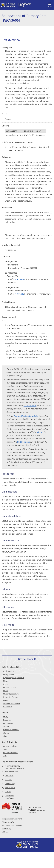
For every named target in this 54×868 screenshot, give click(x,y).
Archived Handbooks (12, 704)
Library (40, 432)
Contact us (8, 707)
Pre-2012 (7, 700)
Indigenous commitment (12, 819)
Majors (6, 681)
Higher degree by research (14, 678)
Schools (6, 726)
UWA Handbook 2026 (11, 667)
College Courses (10, 687)
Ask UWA (8, 780)
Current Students (10, 746)
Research (7, 720)
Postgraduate (9, 674)
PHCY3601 (19, 279)
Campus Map (10, 784)
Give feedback (26, 659)
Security (8, 792)
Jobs (5, 756)
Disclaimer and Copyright (12, 825)
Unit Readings (23, 442)
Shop (5, 736)
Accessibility (7, 828)
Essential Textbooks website (26, 416)
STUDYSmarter (30, 405)
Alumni (6, 733)
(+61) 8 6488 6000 (11, 771)
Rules (6, 691)
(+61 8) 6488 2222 (11, 798)
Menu (50, 5)
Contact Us (9, 776)
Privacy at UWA (8, 822)
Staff (5, 749)
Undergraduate (9, 671)
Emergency (9, 796)
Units (5, 684)
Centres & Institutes (11, 730)
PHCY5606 (19, 294)
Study (6, 717)
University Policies (11, 697)
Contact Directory (10, 753)
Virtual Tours (10, 788)
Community (8, 723)
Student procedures (11, 694)
